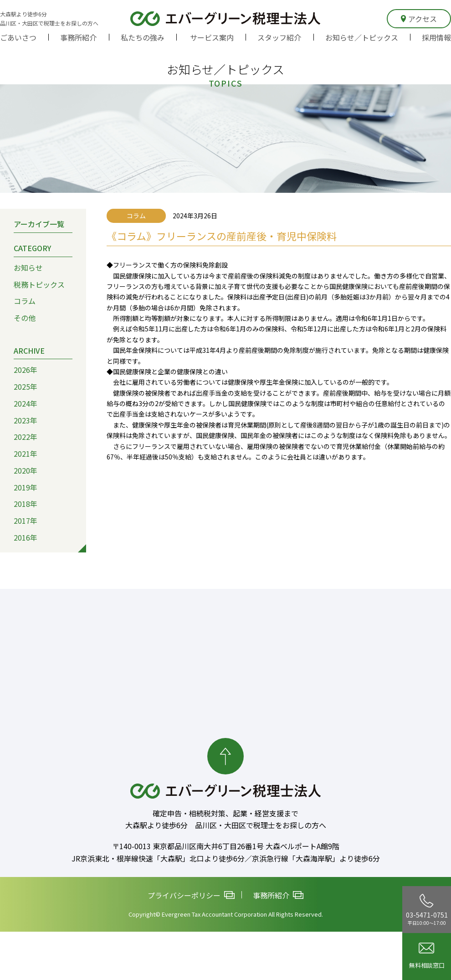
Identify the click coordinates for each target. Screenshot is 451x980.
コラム (25, 301)
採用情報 (436, 37)
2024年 (26, 403)
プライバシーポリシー (191, 896)
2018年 (26, 504)
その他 (25, 318)
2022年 (26, 437)
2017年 (26, 521)
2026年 (26, 370)
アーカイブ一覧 (39, 224)
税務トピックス (39, 284)
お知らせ (28, 268)
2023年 (26, 420)
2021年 (26, 454)
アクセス (419, 19)
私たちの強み (143, 37)
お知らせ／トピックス (362, 37)
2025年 (26, 387)
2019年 (26, 487)
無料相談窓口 (427, 956)
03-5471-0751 (427, 910)
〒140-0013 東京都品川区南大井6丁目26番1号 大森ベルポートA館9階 (226, 846)
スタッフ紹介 (279, 37)
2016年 (26, 537)
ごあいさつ (18, 37)
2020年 (26, 470)
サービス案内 (212, 37)
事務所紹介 (78, 37)
